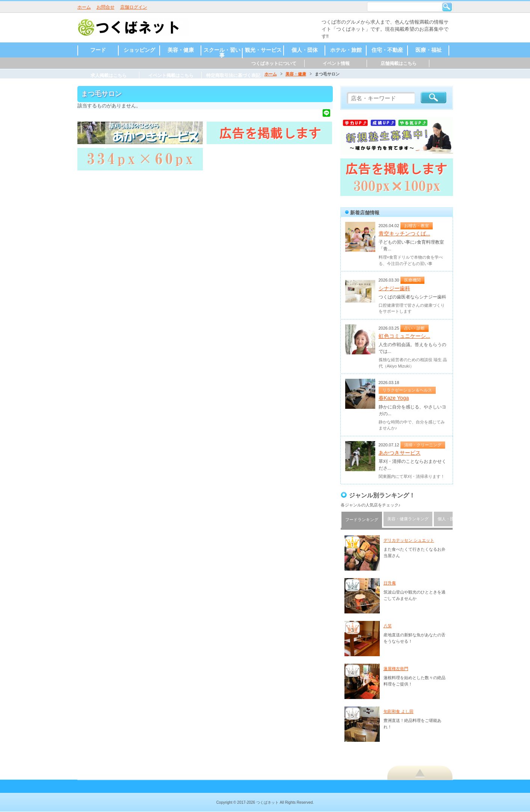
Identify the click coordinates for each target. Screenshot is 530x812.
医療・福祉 (429, 50)
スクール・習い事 (222, 53)
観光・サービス (263, 50)
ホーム (84, 7)
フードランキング (362, 520)
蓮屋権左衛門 (396, 669)
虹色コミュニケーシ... (405, 336)
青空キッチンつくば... (405, 234)
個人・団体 (305, 50)
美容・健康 (181, 50)
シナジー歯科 (394, 288)
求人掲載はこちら (109, 75)
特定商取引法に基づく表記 (233, 75)
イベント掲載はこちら (171, 75)
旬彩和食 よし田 (399, 711)
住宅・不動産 (387, 50)
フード (98, 50)
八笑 (388, 626)
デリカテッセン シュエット (409, 540)
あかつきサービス (400, 453)
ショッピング (139, 50)
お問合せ (106, 7)
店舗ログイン (134, 7)
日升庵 (390, 583)
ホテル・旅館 (346, 50)
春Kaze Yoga (394, 398)
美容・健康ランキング (408, 519)
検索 (447, 7)
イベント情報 (336, 63)
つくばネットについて (274, 63)
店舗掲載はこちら (399, 63)
